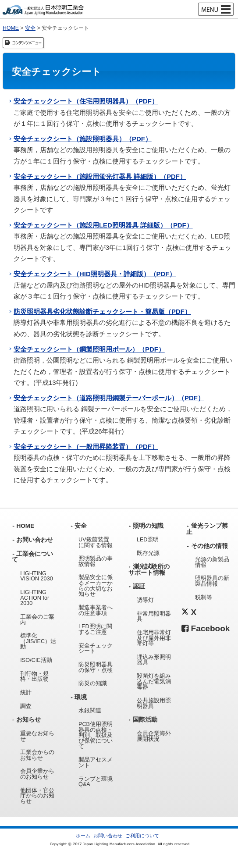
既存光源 (148, 553)
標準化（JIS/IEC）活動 (38, 641)
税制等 (204, 598)
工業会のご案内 (37, 620)
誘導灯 (145, 600)
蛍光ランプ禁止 (207, 529)
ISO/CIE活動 (36, 660)
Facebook (206, 628)
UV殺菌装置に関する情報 (96, 542)
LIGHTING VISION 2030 (36, 576)
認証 (139, 586)
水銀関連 (90, 711)
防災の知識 (93, 683)
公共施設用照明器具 (154, 703)
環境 (81, 697)
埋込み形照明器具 (154, 660)
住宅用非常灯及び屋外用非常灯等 (154, 638)
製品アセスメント (96, 763)
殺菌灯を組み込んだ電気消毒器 (154, 681)
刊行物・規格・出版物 (34, 677)
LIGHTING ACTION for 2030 (35, 598)
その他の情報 (210, 546)
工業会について (32, 557)
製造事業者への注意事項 (96, 610)
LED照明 (148, 540)
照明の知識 (148, 526)
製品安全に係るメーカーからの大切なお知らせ (96, 586)
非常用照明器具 (154, 617)
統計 (26, 693)
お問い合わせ (35, 540)
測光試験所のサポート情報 (149, 570)
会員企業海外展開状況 (154, 736)
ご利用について (142, 836)
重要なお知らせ (37, 736)
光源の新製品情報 (212, 562)
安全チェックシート (96, 649)
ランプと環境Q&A (96, 782)
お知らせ (28, 720)
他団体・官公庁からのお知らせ (37, 796)
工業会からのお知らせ (37, 755)
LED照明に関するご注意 (95, 629)
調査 (26, 706)
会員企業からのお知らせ (37, 774)
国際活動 (145, 720)
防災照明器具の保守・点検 (96, 667)
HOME (11, 28)
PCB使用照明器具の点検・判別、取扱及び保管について (96, 735)
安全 (30, 28)
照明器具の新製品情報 (212, 581)
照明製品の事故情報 (96, 561)
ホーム (83, 836)
